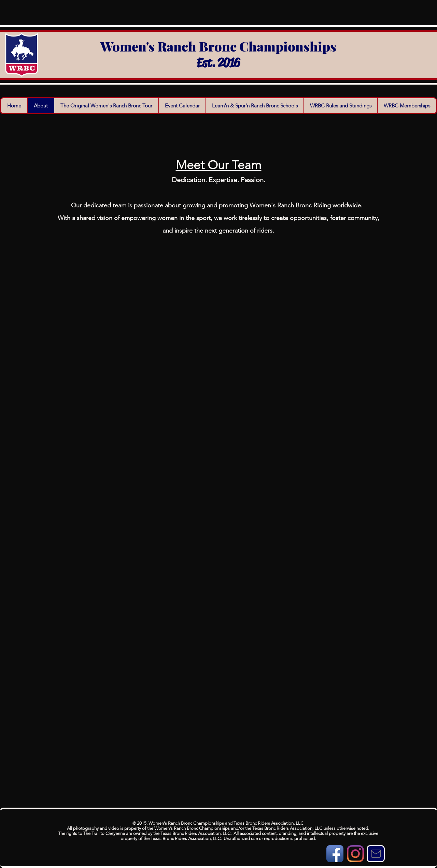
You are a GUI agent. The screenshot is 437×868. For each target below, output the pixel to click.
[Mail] (376, 854)
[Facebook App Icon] (335, 854)
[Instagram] (355, 854)
